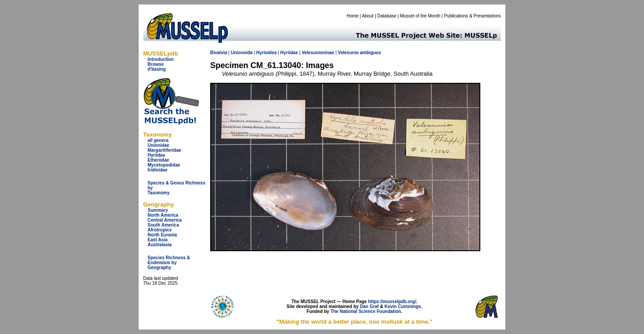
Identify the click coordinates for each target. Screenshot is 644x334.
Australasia (160, 245)
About (368, 16)
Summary (158, 210)
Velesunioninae (318, 53)
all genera (158, 140)
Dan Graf (369, 306)
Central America (165, 220)
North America (163, 215)
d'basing (157, 69)
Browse (156, 64)
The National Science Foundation (366, 311)
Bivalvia (219, 53)
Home (353, 16)
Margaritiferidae (164, 150)
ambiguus (371, 53)
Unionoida (242, 53)
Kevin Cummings (403, 306)
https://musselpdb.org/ (392, 302)
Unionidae (158, 145)
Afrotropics (160, 230)
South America (163, 225)
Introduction (161, 59)
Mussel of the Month (420, 16)
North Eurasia (162, 235)
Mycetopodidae (164, 165)
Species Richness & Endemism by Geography (169, 263)
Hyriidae (156, 155)
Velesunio (348, 53)
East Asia (158, 240)
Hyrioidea (267, 53)
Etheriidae (158, 160)
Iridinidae (157, 170)
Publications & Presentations (472, 16)
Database (387, 16)
